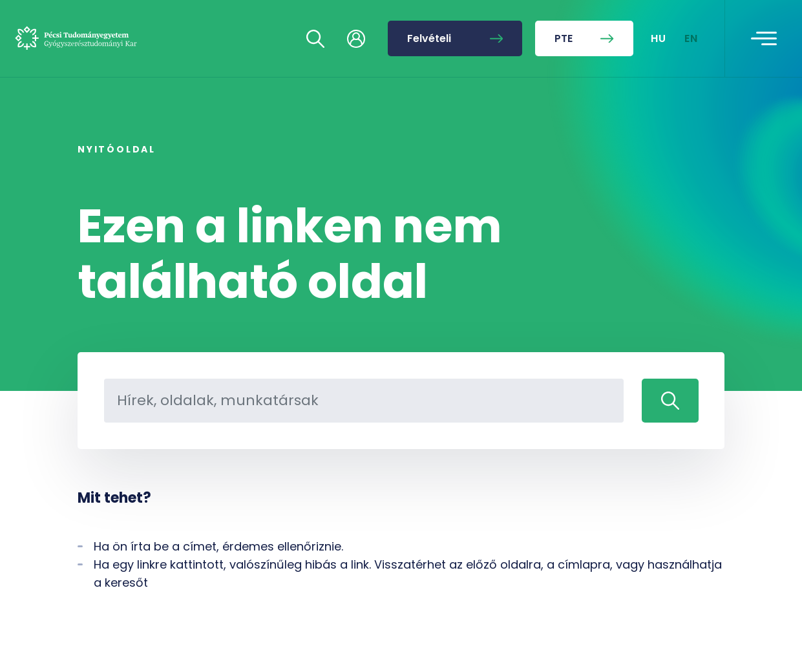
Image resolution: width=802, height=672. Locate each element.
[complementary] (662, 575)
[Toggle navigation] (764, 39)
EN (691, 38)
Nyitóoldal (117, 149)
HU (659, 38)
